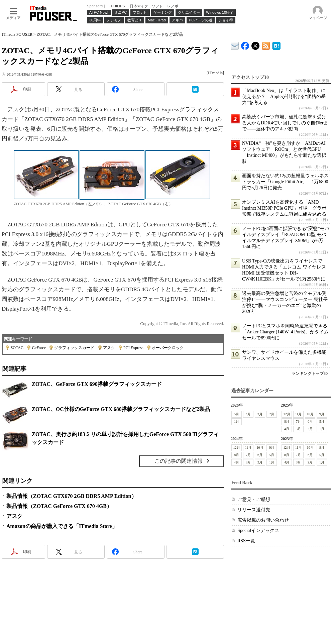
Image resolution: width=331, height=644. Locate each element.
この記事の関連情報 (179, 461)
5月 (237, 414)
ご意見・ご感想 (254, 499)
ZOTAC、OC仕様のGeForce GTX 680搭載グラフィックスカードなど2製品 (121, 409)
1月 (237, 421)
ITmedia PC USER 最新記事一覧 (266, 45)
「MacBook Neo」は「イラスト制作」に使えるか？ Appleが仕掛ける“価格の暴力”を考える (284, 96)
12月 (287, 414)
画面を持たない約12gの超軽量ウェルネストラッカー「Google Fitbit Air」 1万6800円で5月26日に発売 (285, 182)
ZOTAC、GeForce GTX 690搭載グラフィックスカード (97, 384)
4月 (248, 414)
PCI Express (133, 348)
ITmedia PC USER (17, 34)
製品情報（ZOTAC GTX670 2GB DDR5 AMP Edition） (72, 496)
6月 (310, 421)
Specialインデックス (258, 530)
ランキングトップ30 (310, 373)
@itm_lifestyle (256, 44)
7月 (298, 421)
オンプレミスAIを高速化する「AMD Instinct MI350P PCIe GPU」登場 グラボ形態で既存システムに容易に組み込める (284, 208)
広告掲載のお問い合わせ (263, 520)
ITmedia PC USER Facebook (245, 44)
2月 (272, 414)
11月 (299, 414)
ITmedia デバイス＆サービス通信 (235, 45)
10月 (310, 414)
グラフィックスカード (74, 348)
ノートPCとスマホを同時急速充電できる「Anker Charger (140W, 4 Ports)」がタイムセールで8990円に (285, 332)
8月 (287, 421)
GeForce (39, 348)
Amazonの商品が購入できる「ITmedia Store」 (62, 526)
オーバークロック (168, 348)
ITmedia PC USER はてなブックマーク (276, 45)
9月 (322, 414)
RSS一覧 (246, 541)
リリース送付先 (254, 510)
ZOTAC (17, 348)
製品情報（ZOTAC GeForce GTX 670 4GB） (59, 506)
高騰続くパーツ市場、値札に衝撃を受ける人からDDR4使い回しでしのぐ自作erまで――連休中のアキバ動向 (285, 123)
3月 (260, 414)
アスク (109, 348)
